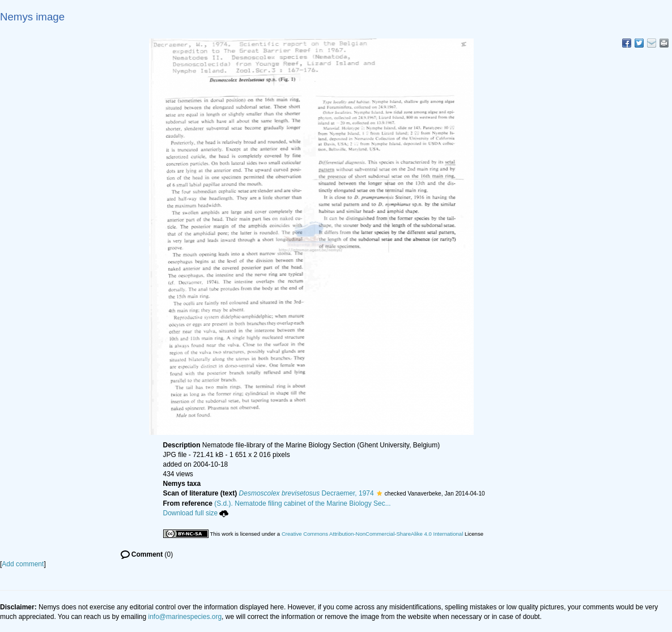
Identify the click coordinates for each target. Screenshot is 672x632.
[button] (379, 493)
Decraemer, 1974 (307, 493)
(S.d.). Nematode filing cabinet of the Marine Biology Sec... (303, 503)
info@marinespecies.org (185, 617)
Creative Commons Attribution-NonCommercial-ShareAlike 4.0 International (372, 534)
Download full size (196, 513)
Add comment (23, 564)
